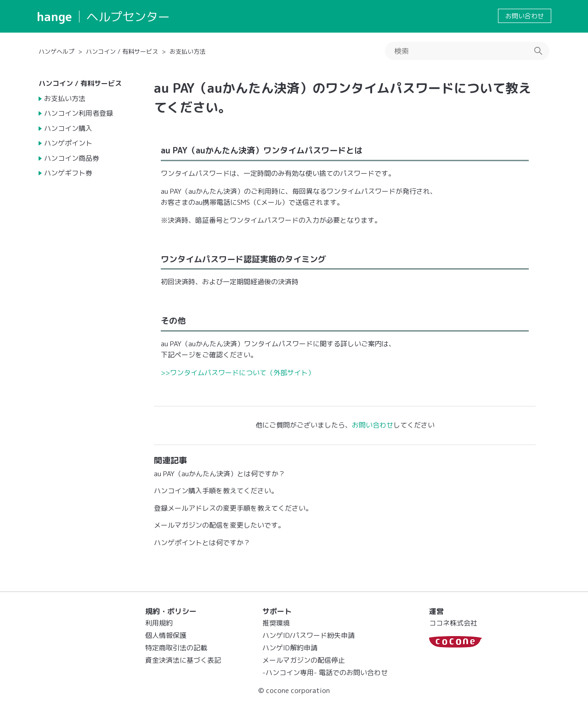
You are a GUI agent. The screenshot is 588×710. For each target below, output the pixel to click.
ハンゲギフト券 (68, 173)
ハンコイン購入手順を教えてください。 (216, 491)
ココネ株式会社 (453, 623)
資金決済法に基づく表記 (183, 660)
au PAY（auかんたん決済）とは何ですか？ (220, 474)
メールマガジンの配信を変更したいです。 (219, 525)
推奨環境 (276, 623)
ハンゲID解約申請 (290, 648)
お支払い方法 (187, 51)
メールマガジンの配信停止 (304, 660)
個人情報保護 (166, 635)
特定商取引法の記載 (176, 648)
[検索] (467, 51)
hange (54, 17)
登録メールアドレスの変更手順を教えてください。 (233, 508)
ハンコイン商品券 (72, 158)
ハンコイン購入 (68, 128)
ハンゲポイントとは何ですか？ (202, 543)
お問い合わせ (525, 16)
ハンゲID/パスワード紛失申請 (308, 635)
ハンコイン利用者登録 (79, 113)
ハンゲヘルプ (57, 51)
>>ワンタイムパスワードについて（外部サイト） (238, 373)
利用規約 (159, 623)
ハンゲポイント (68, 143)
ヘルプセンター (128, 17)
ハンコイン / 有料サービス (122, 51)
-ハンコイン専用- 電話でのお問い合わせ (325, 673)
